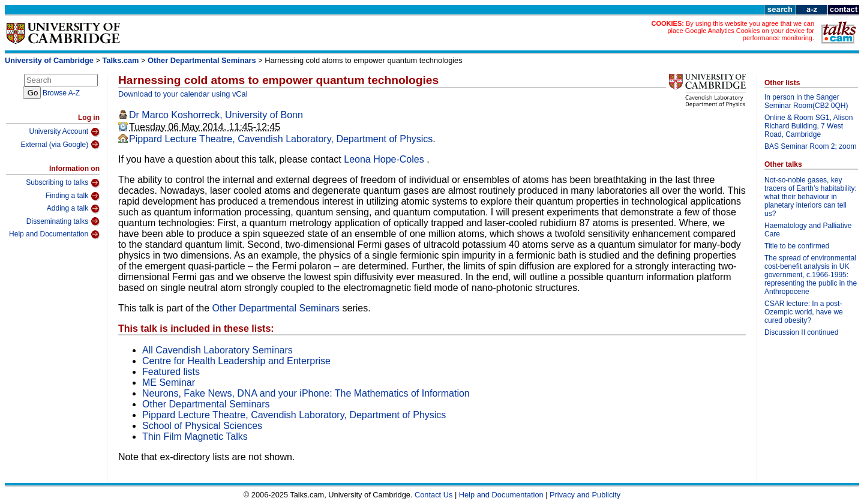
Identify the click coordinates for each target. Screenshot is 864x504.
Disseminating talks (63, 221)
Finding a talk (73, 196)
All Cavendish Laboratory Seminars (217, 350)
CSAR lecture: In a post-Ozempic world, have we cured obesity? (804, 312)
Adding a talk (73, 209)
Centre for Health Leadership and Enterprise (236, 361)
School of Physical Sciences (202, 426)
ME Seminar (169, 382)
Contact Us (433, 495)
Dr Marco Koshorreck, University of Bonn (216, 115)
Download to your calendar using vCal (183, 94)
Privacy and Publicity (585, 495)
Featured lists (171, 372)
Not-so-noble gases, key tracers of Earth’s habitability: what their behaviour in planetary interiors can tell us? (811, 197)
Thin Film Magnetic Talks (195, 436)
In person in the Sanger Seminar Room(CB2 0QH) (806, 101)
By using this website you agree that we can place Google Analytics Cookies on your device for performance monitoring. (741, 31)
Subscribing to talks (63, 183)
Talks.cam (121, 60)
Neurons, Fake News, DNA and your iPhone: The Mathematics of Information (306, 393)
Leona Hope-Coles (385, 159)
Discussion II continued (801, 332)
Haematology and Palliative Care (808, 230)
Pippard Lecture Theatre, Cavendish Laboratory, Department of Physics (281, 139)
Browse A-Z (61, 93)
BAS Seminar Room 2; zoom (810, 146)
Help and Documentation (54, 235)
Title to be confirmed (797, 246)
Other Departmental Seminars (202, 60)
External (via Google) (60, 145)
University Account (64, 132)
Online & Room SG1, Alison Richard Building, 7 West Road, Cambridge (808, 126)
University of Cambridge (49, 60)
